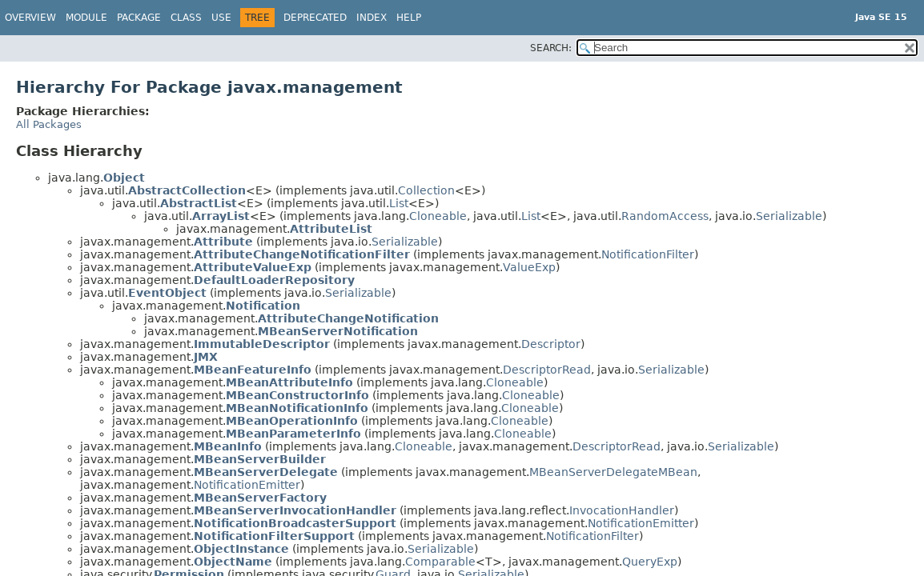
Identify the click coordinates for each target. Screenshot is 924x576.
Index (372, 18)
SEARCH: (551, 48)
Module (86, 18)
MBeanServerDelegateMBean (613, 472)
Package (139, 18)
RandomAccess (665, 216)
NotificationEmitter (247, 485)
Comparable (440, 562)
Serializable (789, 216)
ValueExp (529, 267)
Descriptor (551, 344)
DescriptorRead (547, 370)
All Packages (49, 124)
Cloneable (438, 216)
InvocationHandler (622, 510)
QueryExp (650, 562)
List (399, 203)
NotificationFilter (648, 254)
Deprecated (315, 18)
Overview (30, 18)
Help (409, 18)
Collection (426, 190)
